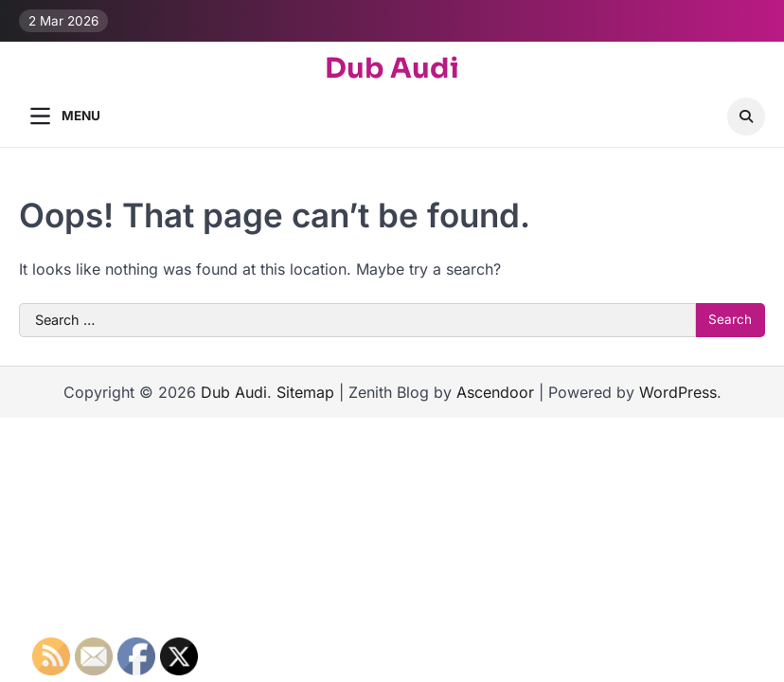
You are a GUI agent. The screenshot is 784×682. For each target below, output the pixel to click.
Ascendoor (495, 392)
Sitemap (305, 392)
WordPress (678, 392)
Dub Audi (392, 69)
